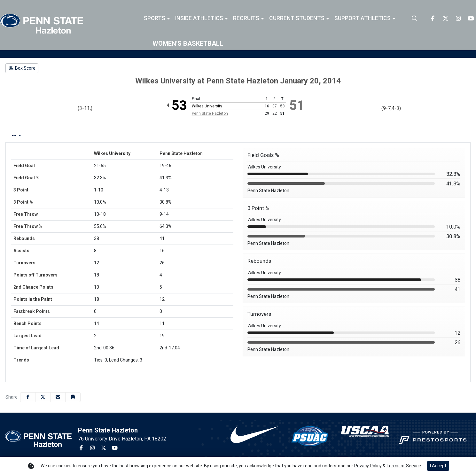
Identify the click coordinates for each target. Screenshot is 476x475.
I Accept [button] (438, 466)
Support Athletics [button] (363, 19)
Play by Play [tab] (59, 136)
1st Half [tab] (129, 136)
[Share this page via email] (58, 397)
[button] (157, 19)
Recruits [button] (246, 19)
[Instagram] (458, 19)
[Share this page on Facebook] (28, 397)
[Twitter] (445, 19)
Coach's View (196, 136)
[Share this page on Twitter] (43, 397)
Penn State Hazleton (210, 113)
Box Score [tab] (22, 136)
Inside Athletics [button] (199, 19)
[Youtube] (471, 19)
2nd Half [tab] (158, 136)
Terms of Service (404, 466)
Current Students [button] (297, 19)
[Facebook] (433, 19)
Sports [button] (155, 19)
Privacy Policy (368, 466)
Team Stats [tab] (96, 136)
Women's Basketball (188, 43)
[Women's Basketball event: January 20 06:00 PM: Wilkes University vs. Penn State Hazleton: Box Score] (22, 68)
